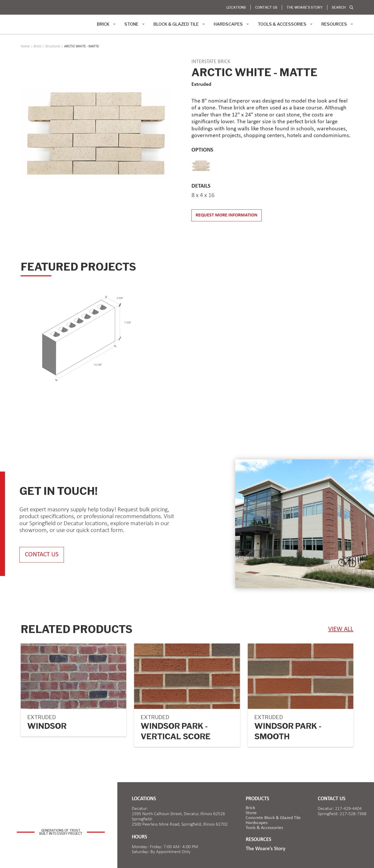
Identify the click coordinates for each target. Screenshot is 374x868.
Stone (251, 813)
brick (250, 808)
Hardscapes (257, 823)
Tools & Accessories (264, 828)
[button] (106, 24)
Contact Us (266, 7)
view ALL (341, 629)
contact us (42, 555)
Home (25, 47)
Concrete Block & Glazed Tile (273, 818)
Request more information (227, 215)
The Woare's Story (305, 7)
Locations (236, 7)
